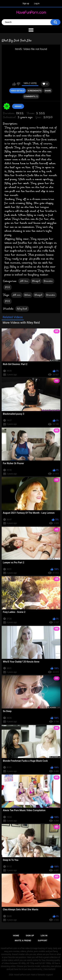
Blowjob (36, 281)
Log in (37, 3)
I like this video (14, 84)
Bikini (28, 295)
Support (43, 941)
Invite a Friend (23, 941)
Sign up (26, 3)
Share (48, 91)
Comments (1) (31, 97)
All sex (17, 295)
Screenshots (34, 91)
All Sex (24, 281)
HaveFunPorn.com (22, 975)
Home (16, 936)
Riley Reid (22, 309)
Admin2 (18, 106)
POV (8, 287)
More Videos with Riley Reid (21, 323)
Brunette (48, 281)
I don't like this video (18, 84)
